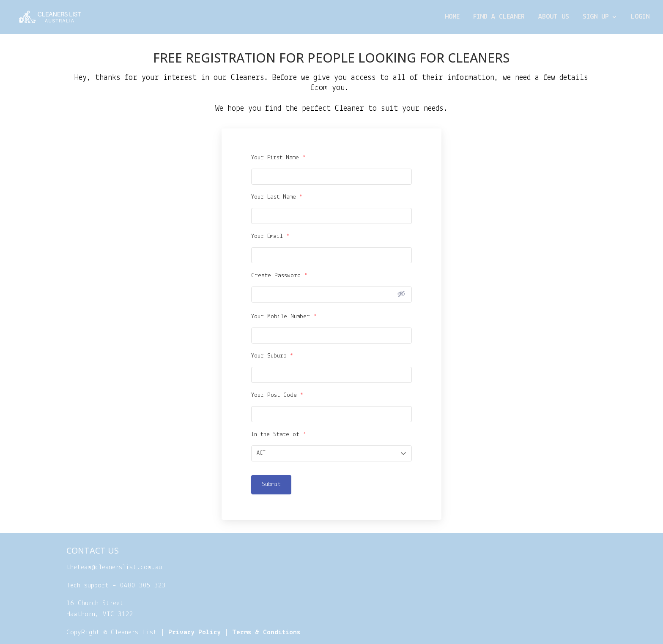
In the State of (279, 435)
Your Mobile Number (284, 317)
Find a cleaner (499, 17)
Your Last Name (277, 197)
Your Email (270, 236)
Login (640, 17)
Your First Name (278, 158)
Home (452, 17)
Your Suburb (272, 356)
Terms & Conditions (266, 632)
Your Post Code (277, 395)
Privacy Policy (195, 632)
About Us (554, 17)
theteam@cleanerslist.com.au (114, 567)
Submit (271, 484)
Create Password (279, 276)
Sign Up (596, 17)
